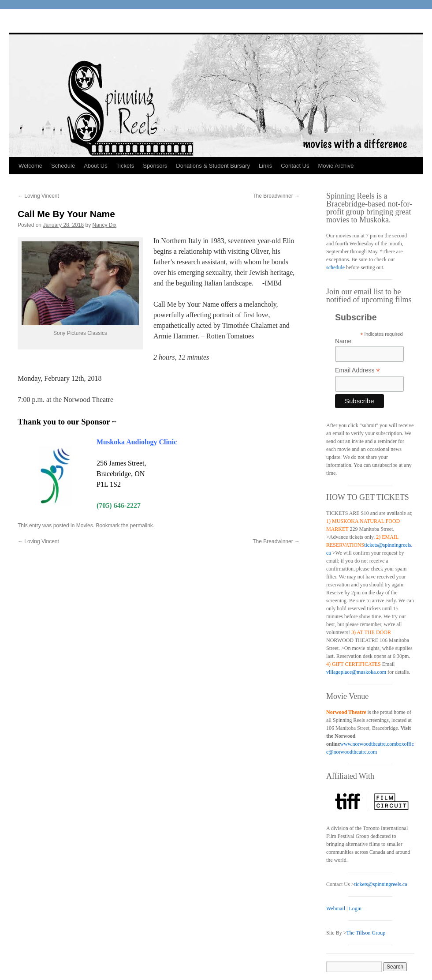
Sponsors (155, 166)
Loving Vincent (38, 196)
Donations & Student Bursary (213, 166)
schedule (335, 267)
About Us (95, 166)
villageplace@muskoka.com (356, 672)
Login (355, 909)
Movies (85, 526)
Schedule (63, 166)
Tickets (125, 166)
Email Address (358, 370)
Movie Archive (336, 166)
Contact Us (295, 166)
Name (343, 341)
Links (265, 166)
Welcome (30, 166)
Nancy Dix (105, 225)
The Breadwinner (276, 196)
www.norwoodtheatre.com (368, 744)
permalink (142, 526)
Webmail (336, 909)
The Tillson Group (366, 933)
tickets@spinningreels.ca (380, 884)
